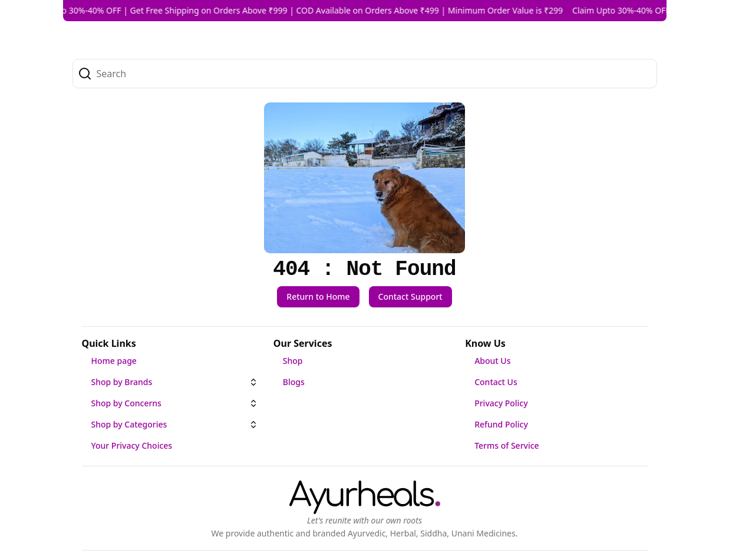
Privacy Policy (501, 403)
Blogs (294, 382)
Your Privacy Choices (132, 445)
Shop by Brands (122, 382)
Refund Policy (501, 424)
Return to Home (318, 296)
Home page (114, 361)
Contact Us (496, 382)
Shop (293, 361)
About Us (492, 361)
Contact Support (410, 296)
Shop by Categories (129, 424)
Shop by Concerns (126, 403)
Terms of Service (507, 445)
